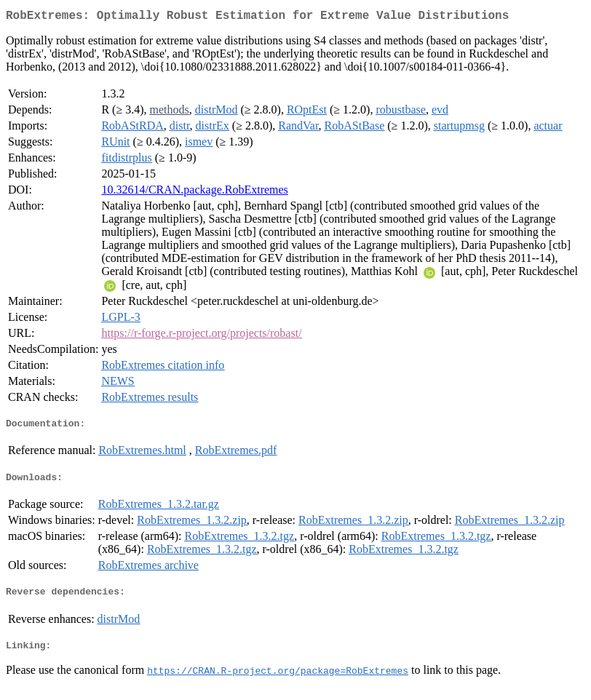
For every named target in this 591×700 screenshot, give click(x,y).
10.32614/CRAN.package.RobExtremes (194, 192)
